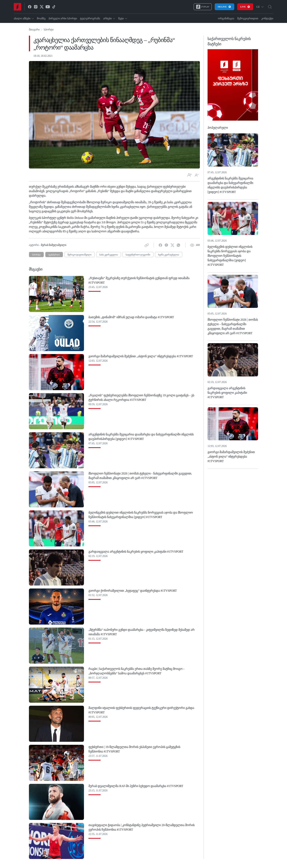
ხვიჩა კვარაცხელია (169, 255)
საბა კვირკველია (109, 255)
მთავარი (34, 30)
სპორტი (49, 30)
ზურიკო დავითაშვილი (80, 255)
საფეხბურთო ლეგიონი (138, 255)
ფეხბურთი (54, 255)
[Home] (17, 7)
